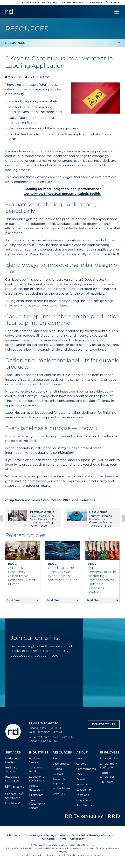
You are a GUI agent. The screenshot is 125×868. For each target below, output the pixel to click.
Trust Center (48, 842)
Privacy (64, 839)
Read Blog (23, 603)
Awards (81, 762)
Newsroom (83, 803)
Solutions (14, 790)
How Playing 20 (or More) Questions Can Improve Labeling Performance (33, 519)
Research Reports (59, 784)
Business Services (11, 773)
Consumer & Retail (37, 773)
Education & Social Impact (38, 782)
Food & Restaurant (36, 791)
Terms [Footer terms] (63, 842)
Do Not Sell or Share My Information (93, 839)
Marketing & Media (13, 764)
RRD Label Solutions (79, 500)
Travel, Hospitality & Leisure (37, 807)
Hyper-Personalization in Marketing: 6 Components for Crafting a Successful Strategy (102, 583)
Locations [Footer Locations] (83, 798)
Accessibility (77, 842)
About (82, 756)
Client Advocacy (75, 2)
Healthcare (36, 798)
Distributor (14, 839)
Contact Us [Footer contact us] (104, 728)
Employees (110, 756)
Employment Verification (109, 769)
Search (113, 2)
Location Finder (33, 2)
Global (54, 2)
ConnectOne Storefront (14, 799)
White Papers (61, 792)
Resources (62, 756)
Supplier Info (85, 809)
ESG (79, 777)
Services (13, 756)
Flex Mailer (13, 806)
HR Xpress (107, 785)
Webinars (59, 797)
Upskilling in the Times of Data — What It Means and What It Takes (62, 577)
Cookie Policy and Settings (40, 839)
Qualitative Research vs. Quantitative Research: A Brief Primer (22, 579)
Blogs (56, 762)
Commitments (86, 772)
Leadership (84, 793)
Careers (96, 2)
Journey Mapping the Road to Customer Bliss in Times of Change (92, 519)
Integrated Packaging (12, 782)
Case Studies (61, 767)
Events (81, 783)
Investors (82, 788)
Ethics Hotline (109, 762)
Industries (39, 756)
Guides (57, 772)
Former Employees (107, 778)
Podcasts (59, 777)
